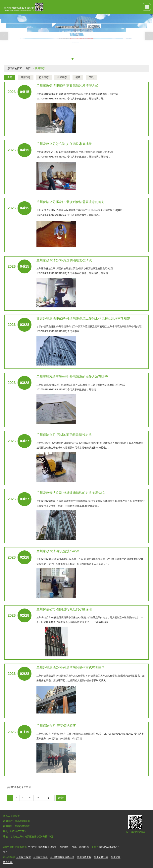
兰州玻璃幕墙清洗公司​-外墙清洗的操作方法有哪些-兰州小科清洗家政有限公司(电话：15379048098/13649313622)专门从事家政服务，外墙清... (82, 387)
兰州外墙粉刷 (101, 857)
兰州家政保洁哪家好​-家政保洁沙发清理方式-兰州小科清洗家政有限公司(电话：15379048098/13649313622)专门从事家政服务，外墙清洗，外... (78, 96)
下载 (91, 77)
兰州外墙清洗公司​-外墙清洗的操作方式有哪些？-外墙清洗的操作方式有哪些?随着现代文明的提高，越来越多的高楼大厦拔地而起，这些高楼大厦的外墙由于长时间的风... (91, 678)
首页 (28, 68)
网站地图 (64, 847)
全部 (10, 77)
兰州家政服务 (40, 857)
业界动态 (62, 77)
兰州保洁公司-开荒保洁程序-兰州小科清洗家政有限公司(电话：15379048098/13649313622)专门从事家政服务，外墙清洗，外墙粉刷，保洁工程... (90, 736)
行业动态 (44, 77)
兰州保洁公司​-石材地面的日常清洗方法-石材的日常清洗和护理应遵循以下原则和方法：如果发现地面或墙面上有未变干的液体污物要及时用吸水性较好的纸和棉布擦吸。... (90, 445)
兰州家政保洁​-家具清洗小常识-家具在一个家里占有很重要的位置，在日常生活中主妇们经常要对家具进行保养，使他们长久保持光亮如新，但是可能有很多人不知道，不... (90, 562)
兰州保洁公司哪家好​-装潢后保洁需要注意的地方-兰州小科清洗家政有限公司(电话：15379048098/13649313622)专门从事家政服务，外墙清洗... (81, 213)
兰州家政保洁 (24, 857)
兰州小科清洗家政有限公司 (42, 847)
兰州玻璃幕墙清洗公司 (62, 857)
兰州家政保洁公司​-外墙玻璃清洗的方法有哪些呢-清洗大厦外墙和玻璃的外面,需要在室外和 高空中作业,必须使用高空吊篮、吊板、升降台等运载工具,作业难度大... (91, 503)
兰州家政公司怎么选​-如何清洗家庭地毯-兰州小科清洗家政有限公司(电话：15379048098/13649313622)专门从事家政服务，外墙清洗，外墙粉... (76, 154)
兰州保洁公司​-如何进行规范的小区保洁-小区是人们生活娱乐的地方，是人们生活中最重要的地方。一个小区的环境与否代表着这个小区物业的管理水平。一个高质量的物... (90, 620)
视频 (78, 77)
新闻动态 (40, 68)
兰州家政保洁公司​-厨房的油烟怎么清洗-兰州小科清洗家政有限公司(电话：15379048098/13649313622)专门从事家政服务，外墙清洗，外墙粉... (76, 271)
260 (38, 798)
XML (74, 847)
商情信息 (26, 77)
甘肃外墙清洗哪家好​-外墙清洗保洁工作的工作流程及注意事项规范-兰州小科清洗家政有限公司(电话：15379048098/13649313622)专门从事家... (90, 329)
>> (30, 798)
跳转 (61, 798)
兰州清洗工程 (84, 857)
